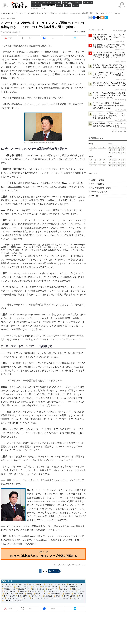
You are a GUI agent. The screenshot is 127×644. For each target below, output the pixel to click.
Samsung (29, 594)
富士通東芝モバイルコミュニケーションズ (60, 591)
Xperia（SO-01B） (10, 591)
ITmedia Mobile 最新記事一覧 (102, 17)
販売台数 (20, 594)
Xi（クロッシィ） (38, 589)
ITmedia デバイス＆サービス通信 (90, 17)
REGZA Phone (14, 187)
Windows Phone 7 (56, 594)
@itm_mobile (98, 17)
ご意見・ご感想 (97, 180)
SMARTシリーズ (41, 594)
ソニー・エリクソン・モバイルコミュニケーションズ (50, 598)
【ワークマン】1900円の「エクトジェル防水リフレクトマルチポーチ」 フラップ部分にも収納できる (109, 116)
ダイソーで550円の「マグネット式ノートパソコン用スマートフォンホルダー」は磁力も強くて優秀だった (109, 37)
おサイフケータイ (13, 598)
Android (40, 584)
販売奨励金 (48, 596)
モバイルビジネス (70, 596)
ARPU (48, 584)
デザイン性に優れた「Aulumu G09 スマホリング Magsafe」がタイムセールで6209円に (110, 85)
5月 (91, 147)
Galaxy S (66, 183)
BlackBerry (23, 591)
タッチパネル (76, 598)
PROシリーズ (9, 594)
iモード (31, 584)
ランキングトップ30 (119, 132)
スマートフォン (9, 584)
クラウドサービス (59, 584)
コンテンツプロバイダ (50, 587)
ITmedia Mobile (6, 13)
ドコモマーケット (36, 591)
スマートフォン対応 (23, 587)
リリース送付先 (97, 184)
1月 (91, 150)
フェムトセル (78, 594)
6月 (119, 150)
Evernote (67, 594)
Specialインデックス (99, 192)
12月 (110, 147)
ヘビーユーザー (36, 596)
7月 (114, 150)
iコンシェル (64, 589)
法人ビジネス (52, 589)
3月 (100, 147)
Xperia (35, 183)
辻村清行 (72, 584)
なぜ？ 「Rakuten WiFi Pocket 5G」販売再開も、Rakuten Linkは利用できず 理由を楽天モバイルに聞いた (109, 95)
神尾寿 (58, 596)
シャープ (25, 598)
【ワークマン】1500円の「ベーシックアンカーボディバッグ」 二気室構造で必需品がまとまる (109, 75)
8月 (110, 150)
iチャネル (81, 591)
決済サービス (76, 589)
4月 (95, 147)
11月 (115, 147)
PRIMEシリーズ (9, 589)
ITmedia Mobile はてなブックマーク (106, 17)
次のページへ (54, 571)
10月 (119, 147)
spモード (36, 587)
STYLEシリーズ (24, 589)
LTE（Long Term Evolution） (70, 587)
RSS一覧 (94, 196)
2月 (104, 147)
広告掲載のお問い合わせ (101, 188)
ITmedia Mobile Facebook (94, 17)
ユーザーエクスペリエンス (13, 601)
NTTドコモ (16, 13)
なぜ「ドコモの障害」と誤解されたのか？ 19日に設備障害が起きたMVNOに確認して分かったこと (109, 106)
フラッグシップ (9, 596)
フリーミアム (23, 596)
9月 (123, 147)
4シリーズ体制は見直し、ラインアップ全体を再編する (43, 556)
